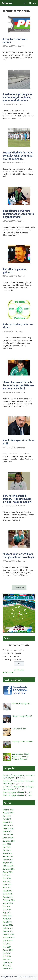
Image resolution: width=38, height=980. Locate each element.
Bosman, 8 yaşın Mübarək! (14, 792)
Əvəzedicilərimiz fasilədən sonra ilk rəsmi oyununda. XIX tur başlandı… (18, 156)
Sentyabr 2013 (9, 938)
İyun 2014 (7, 910)
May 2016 (7, 847)
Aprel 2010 (7, 962)
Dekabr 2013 (8, 928)
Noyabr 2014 (8, 897)
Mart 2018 (7, 819)
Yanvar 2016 (8, 857)
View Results (19, 670)
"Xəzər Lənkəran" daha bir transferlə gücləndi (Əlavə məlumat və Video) (18, 385)
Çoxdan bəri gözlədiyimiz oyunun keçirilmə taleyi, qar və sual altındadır (18, 97)
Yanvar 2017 (8, 835)
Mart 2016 (7, 850)
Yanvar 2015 (8, 894)
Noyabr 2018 (8, 813)
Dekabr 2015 (8, 860)
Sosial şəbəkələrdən (13, 660)
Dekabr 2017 (8, 825)
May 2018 (7, 816)
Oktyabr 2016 (8, 838)
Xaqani (22, 778)
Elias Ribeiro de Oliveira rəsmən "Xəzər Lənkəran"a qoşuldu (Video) (18, 214)
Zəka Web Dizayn (31, 977)
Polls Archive (8, 672)
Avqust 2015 (8, 872)
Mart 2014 (7, 919)
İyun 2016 (7, 844)
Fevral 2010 (8, 969)
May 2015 (7, 881)
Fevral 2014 (8, 922)
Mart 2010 (7, 966)
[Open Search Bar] (25, 3)
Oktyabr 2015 (8, 866)
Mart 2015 (7, 888)
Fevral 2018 (8, 822)
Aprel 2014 (7, 916)
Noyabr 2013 (8, 931)
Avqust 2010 (8, 950)
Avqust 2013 (8, 941)
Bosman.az (7, 3)
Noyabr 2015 (8, 863)
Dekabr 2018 (8, 810)
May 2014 (7, 913)
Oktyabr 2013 (8, 934)
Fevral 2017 (8, 832)
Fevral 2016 (8, 853)
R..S (31, 792)
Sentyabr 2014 (9, 900)
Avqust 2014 (8, 903)
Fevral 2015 (7, 891)
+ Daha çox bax (19, 587)
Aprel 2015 (7, 885)
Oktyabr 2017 (8, 829)
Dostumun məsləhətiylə (14, 650)
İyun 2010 (7, 956)
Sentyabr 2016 (9, 841)
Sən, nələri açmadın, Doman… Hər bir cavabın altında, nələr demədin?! (17, 499)
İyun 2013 (7, 947)
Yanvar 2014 (8, 925)
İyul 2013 (7, 944)
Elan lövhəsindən (12, 656)
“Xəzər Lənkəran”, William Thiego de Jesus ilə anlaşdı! (19, 556)
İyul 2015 (7, 875)
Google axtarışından (13, 653)
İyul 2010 (7, 953)
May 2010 (7, 959)
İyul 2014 (7, 906)
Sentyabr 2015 (9, 869)
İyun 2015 (7, 878)
